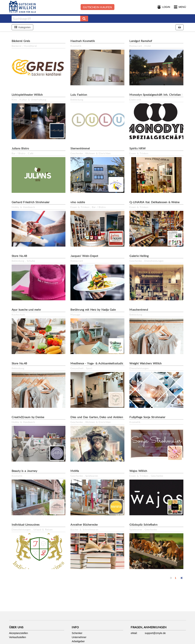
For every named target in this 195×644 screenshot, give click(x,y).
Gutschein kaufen (97, 7)
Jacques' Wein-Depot (84, 256)
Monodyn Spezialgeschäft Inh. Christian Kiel (158, 95)
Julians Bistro (20, 148)
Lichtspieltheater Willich (27, 95)
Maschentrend (139, 310)
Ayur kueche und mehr (26, 310)
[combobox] (46, 19)
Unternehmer (79, 637)
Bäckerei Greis (21, 41)
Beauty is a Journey (24, 471)
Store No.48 (19, 256)
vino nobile (78, 202)
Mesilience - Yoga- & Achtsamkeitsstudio (97, 363)
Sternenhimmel (80, 148)
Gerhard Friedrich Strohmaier (31, 202)
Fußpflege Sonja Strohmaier (147, 417)
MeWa (75, 471)
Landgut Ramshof (141, 41)
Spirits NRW (137, 148)
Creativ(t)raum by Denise (28, 417)
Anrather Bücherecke (84, 524)
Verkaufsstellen (18, 637)
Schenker (77, 633)
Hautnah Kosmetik (82, 41)
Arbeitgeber (78, 641)
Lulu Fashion (79, 95)
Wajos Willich (138, 471)
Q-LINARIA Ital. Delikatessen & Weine (154, 202)
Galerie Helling (139, 256)
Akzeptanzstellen (19, 633)
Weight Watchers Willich (145, 363)
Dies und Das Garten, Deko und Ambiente (98, 417)
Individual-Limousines (26, 524)
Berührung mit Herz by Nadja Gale (93, 310)
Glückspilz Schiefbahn (143, 524)
